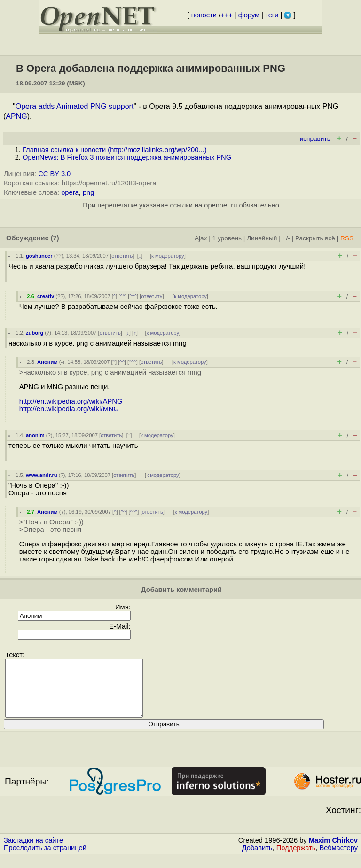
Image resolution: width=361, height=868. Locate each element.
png (88, 192)
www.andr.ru (42, 475)
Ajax (201, 238)
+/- (286, 238)
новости (204, 15)
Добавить (257, 859)
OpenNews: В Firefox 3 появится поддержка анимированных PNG (127, 157)
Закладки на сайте (33, 852)
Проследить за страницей (45, 859)
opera (70, 192)
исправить (315, 139)
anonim (35, 435)
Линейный (262, 238)
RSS (347, 238)
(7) (55, 238)
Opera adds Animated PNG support (75, 106)
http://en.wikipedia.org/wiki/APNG (71, 401)
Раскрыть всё (315, 238)
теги (272, 15)
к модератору (168, 256)
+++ (227, 15)
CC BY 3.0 (54, 174)
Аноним (47, 362)
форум (249, 15)
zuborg (35, 333)
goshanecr (39, 256)
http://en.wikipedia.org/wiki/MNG (69, 409)
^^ (122, 296)
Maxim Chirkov (333, 852)
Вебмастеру (339, 859)
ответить (122, 256)
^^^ (133, 296)
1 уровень (227, 238)
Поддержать (296, 859)
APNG (16, 116)
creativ (46, 296)
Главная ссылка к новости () (115, 150)
